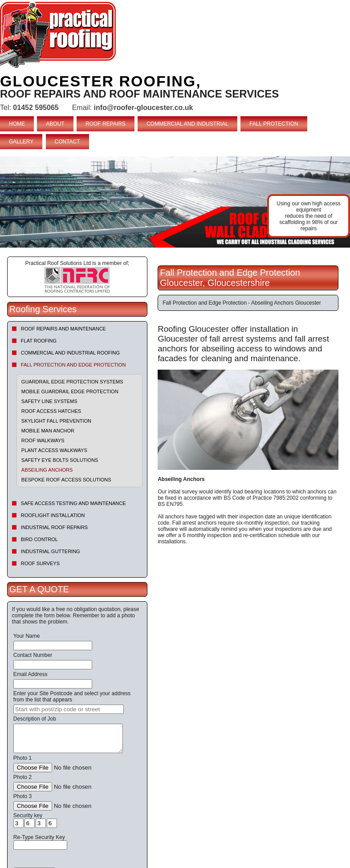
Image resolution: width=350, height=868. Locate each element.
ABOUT (55, 124)
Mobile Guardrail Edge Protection (70, 391)
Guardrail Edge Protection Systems (72, 382)
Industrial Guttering (51, 551)
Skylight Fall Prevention (56, 421)
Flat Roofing (39, 341)
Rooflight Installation (53, 515)
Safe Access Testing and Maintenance (73, 503)
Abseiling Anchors (47, 470)
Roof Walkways (43, 440)
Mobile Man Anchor (48, 431)
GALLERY (21, 142)
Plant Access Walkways (54, 450)
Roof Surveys (40, 563)
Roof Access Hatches (51, 411)
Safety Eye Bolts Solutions (60, 460)
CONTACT (67, 142)
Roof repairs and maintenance (63, 329)
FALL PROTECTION (274, 124)
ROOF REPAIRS (106, 124)
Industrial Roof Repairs (54, 527)
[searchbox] (69, 709)
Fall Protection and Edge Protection (73, 365)
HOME (17, 124)
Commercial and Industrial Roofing (70, 353)
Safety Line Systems (49, 401)
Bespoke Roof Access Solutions (66, 480)
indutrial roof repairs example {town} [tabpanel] (175, 202)
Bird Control (39, 539)
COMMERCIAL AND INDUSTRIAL (187, 124)
